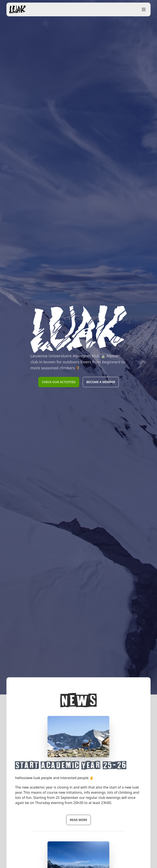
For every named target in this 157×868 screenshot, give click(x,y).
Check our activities (59, 382)
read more (78, 820)
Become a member (101, 382)
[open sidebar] (144, 9)
